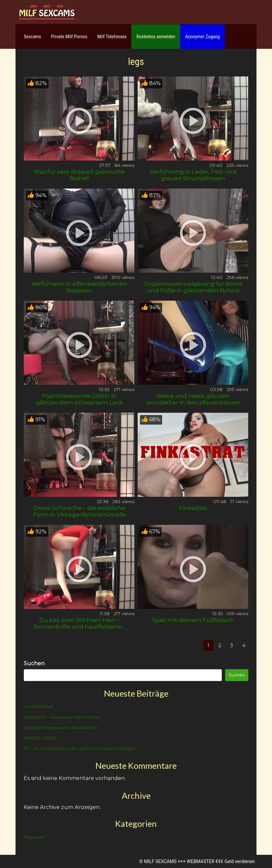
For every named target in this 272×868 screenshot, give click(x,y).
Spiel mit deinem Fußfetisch (193, 620)
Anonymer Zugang (203, 37)
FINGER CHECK (40, 738)
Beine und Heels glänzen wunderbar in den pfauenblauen (193, 399)
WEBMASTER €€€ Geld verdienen (221, 861)
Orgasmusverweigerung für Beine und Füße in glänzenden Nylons (193, 287)
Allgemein (35, 837)
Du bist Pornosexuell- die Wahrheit (61, 728)
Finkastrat (193, 508)
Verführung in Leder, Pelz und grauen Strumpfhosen (193, 175)
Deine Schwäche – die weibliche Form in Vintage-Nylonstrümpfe (79, 511)
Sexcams (32, 37)
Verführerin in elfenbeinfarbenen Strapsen (79, 287)
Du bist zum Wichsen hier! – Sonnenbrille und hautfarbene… (79, 623)
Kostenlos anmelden (156, 37)
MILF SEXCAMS (160, 861)
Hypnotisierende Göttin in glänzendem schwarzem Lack (79, 399)
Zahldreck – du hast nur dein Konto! (62, 717)
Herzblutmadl (38, 706)
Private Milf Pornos (69, 37)
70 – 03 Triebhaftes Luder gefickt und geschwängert (80, 748)
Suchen (34, 663)
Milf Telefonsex (112, 37)
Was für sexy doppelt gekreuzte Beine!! (79, 175)
